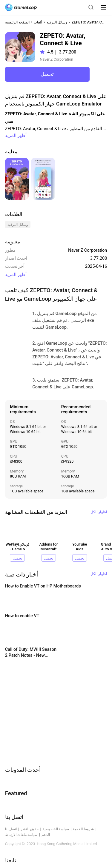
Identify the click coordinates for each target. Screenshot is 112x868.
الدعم (46, 835)
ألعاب (38, 22)
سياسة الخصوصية (56, 829)
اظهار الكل (99, 512)
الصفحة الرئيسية (17, 22)
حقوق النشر (30, 829)
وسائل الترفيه (57, 22)
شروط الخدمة (83, 829)
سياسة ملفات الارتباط (21, 835)
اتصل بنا (11, 829)
